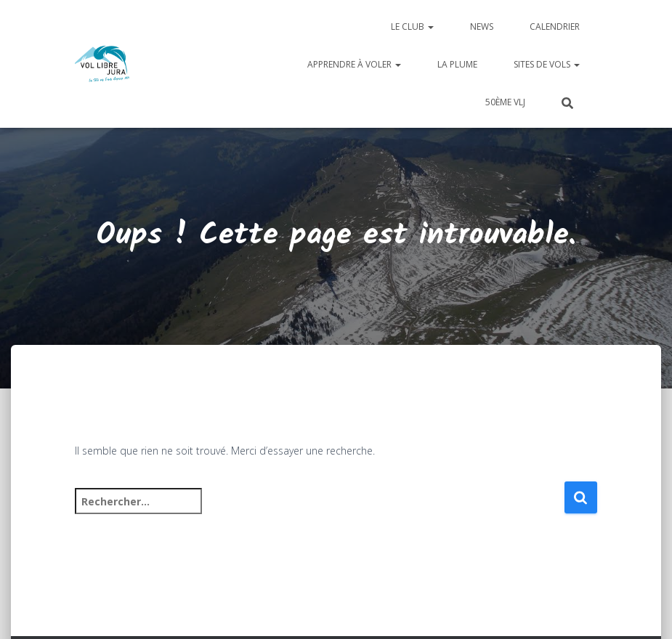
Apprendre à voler (354, 64)
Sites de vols (547, 64)
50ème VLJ (505, 102)
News (482, 27)
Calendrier (555, 27)
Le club (412, 27)
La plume (457, 64)
